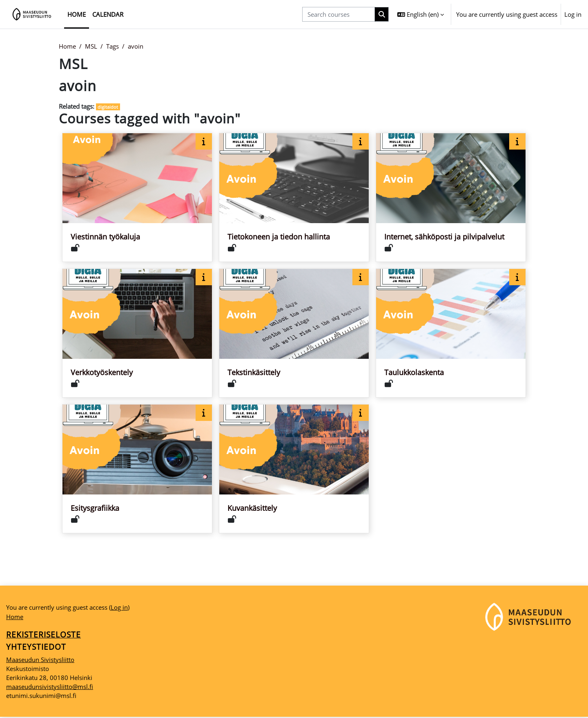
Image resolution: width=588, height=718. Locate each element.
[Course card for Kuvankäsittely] (294, 469)
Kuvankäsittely (252, 508)
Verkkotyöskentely (102, 373)
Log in (573, 14)
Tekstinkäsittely (254, 373)
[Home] (32, 14)
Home (67, 46)
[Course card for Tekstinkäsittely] (294, 333)
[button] (421, 14)
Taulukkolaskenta (414, 373)
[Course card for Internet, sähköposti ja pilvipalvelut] (451, 198)
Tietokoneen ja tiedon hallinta (279, 237)
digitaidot (108, 107)
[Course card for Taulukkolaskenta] (451, 333)
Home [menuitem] (77, 14)
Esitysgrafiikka (95, 508)
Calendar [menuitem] (108, 14)
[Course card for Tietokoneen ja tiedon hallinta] (294, 198)
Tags (112, 46)
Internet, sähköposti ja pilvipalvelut (444, 237)
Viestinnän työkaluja (105, 237)
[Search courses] (339, 15)
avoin (136, 46)
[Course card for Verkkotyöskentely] (137, 333)
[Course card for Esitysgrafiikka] (137, 469)
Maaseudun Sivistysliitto (40, 660)
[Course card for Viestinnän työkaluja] (137, 198)
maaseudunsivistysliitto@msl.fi (50, 688)
